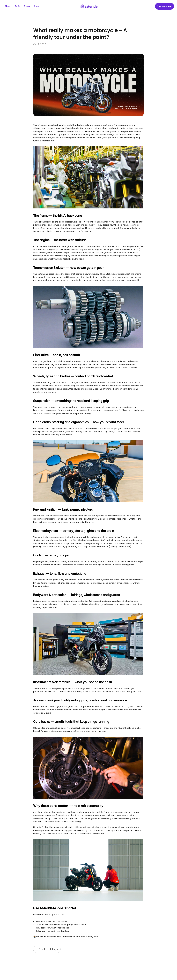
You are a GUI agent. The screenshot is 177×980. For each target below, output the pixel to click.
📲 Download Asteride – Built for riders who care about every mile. (66, 937)
